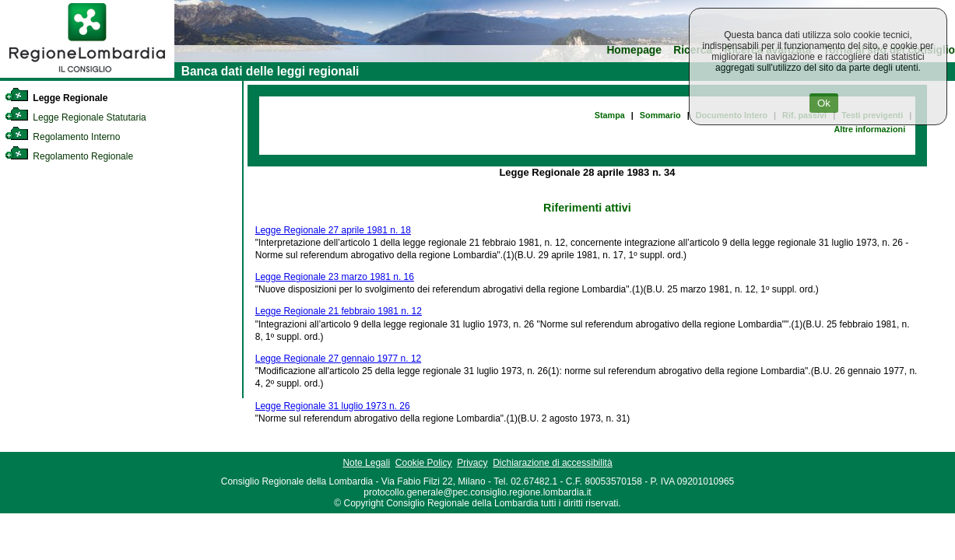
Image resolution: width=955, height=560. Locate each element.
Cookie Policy (424, 463)
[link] (87, 75)
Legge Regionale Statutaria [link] (75, 117)
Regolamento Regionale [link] (69, 156)
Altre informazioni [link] (869, 129)
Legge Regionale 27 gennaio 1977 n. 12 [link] (339, 359)
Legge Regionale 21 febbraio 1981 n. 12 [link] (339, 311)
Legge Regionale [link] (56, 98)
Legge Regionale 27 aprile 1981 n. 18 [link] (333, 230)
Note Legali (366, 463)
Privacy (472, 463)
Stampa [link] (610, 115)
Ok (824, 103)
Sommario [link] (660, 115)
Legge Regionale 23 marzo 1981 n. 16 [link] (335, 277)
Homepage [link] (634, 50)
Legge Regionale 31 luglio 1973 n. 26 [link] (333, 406)
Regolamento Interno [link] (62, 137)
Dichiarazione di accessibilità (552, 463)
